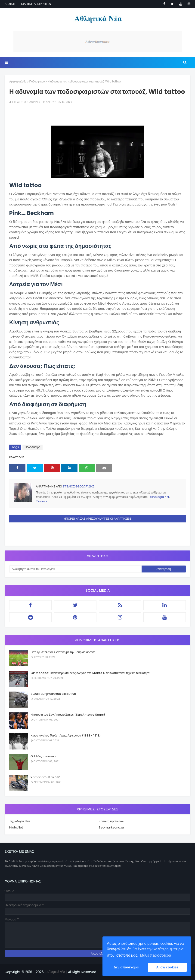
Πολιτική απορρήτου (36, 4)
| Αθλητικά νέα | (55, 972)
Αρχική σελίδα (18, 81)
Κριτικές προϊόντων (111, 821)
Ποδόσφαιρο (37, 81)
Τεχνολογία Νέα (20, 821)
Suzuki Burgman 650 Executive (53, 694)
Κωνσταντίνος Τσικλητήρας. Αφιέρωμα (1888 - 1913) (66, 735)
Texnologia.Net (159, 497)
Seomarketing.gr (111, 827)
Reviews (42, 501)
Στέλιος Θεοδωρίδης (26, 102)
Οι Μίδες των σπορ (43, 756)
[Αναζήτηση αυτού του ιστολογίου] (75, 569)
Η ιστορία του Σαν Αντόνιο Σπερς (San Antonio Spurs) (68, 715)
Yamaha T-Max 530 (45, 777)
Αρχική (10, 4)
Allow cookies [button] (167, 967)
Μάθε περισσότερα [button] (155, 955)
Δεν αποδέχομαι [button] (126, 967)
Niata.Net (16, 827)
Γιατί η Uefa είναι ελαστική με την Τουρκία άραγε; (63, 652)
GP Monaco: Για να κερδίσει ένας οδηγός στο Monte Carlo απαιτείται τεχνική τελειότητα (90, 673)
